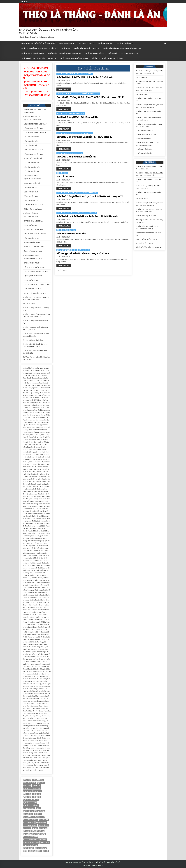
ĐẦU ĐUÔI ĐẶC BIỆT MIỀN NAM (36, 234)
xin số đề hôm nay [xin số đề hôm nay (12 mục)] (41, 848)
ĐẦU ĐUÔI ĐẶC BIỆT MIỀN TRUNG (37, 285)
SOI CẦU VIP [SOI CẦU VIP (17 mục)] (27, 828)
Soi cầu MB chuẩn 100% (66, 43)
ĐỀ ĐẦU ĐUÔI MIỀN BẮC (33, 209)
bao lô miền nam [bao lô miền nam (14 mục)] (38, 780)
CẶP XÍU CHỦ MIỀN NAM (34, 221)
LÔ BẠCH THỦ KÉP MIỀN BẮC (35, 133)
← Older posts (62, 270)
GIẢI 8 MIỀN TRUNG (31, 280)
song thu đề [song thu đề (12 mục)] (45, 842)
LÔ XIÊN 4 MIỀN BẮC (32, 171)
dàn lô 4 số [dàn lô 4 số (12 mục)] (27, 794)
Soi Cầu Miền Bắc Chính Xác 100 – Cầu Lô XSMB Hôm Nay (38, 58)
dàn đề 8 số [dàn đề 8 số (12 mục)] (36, 797)
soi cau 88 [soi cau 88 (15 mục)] (38, 814)
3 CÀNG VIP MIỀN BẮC (32, 183)
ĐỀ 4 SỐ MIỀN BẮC (31, 188)
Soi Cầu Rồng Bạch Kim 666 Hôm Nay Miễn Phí (74, 58)
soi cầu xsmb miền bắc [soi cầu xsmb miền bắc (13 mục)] (30, 837)
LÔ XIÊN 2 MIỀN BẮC (32, 163)
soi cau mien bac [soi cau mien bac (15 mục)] (29, 823)
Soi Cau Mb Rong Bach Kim (130, 53)
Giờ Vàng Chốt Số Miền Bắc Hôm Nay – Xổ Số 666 (107, 58)
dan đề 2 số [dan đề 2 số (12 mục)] (36, 786)
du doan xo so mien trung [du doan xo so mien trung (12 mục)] (32, 788)
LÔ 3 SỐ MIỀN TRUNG (32, 289)
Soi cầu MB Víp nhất (86, 43)
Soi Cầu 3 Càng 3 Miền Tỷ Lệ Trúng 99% (87, 48)
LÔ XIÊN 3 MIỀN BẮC (32, 167)
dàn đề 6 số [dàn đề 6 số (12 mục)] (27, 797)
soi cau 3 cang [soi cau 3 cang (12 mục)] (40, 811)
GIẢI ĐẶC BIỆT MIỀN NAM (34, 230)
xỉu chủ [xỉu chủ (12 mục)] (46, 851)
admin (58, 81)
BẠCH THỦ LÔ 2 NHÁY (32, 120)
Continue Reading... (64, 90)
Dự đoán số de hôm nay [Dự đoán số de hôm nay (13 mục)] (31, 800)
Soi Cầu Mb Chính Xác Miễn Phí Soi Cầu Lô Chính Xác (101, 53)
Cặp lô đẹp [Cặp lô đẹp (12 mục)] (41, 783)
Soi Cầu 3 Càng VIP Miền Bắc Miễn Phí (32, 53)
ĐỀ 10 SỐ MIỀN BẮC (31, 200)
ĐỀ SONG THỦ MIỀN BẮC (33, 154)
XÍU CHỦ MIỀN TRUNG (33, 259)
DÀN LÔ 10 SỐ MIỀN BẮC (33, 150)
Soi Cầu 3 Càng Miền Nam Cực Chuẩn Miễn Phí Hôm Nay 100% (122, 48)
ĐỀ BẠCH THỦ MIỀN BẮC (33, 205)
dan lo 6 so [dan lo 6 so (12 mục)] (27, 786)
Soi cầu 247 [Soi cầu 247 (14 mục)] (43, 828)
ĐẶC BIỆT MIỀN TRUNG (33, 276)
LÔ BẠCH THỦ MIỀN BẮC (33, 128)
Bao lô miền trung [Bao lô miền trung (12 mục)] (29, 783)
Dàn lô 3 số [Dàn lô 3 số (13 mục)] (38, 791)
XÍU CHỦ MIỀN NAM (32, 243)
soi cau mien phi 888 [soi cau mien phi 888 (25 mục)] (30, 825)
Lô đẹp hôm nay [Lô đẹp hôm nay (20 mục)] (28, 811)
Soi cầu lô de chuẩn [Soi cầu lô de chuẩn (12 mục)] (30, 834)
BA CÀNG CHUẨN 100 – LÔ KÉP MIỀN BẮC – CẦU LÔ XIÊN (49, 32)
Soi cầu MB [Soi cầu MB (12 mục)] (42, 834)
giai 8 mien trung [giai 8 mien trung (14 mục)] (29, 808)
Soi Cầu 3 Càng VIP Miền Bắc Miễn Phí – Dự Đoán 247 (64, 53)
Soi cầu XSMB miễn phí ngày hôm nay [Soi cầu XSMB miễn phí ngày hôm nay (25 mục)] (35, 840)
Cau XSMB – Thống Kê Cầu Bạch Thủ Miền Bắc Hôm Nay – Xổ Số (78, 93)
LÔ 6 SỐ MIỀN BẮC (31, 141)
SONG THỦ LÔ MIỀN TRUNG (35, 293)
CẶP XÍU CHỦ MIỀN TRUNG (34, 267)
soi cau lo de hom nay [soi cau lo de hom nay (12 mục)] (30, 820)
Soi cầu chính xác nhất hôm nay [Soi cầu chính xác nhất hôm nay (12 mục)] (34, 831)
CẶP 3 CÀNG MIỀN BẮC (33, 179)
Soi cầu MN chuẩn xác (105, 43)
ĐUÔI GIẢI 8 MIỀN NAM (33, 251)
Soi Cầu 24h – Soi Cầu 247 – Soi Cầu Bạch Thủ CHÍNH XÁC (39, 48)
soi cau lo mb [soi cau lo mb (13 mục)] (44, 820)
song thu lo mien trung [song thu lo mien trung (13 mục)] (31, 842)
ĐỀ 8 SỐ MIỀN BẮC (31, 196)
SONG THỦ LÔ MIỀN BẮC (33, 158)
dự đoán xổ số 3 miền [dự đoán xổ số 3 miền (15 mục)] (30, 803)
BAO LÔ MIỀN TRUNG (32, 263)
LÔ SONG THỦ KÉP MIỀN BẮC (35, 124)
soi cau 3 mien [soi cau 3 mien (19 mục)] (28, 814)
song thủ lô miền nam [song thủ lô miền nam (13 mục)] (30, 845)
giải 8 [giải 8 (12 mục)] (38, 808)
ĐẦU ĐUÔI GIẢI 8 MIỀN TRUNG (36, 272)
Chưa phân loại (141, 77)
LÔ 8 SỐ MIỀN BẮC (31, 146)
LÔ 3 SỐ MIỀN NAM (31, 238)
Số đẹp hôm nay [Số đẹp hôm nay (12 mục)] (28, 848)
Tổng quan (24, 2)
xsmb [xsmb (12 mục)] (25, 851)
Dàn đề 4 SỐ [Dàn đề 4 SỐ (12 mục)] (36, 794)
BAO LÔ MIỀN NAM (31, 217)
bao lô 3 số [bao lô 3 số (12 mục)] (27, 780)
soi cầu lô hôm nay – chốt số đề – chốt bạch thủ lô (38, 43)
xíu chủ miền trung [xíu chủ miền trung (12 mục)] (35, 851)
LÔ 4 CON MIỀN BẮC (31, 137)
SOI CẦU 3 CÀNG (65, 48)
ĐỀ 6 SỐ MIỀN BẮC (31, 192)
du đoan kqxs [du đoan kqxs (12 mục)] (28, 791)
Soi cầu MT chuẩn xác (124, 43)
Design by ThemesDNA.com (93, 866)
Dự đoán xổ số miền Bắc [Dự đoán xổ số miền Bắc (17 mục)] (31, 805)
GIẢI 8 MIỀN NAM (31, 225)
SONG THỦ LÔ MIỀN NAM (34, 247)
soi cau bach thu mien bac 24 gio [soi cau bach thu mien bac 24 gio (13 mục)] (34, 817)
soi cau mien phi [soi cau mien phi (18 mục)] (41, 823)
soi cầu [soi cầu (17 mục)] (35, 828)
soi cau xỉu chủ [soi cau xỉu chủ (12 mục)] (43, 825)
